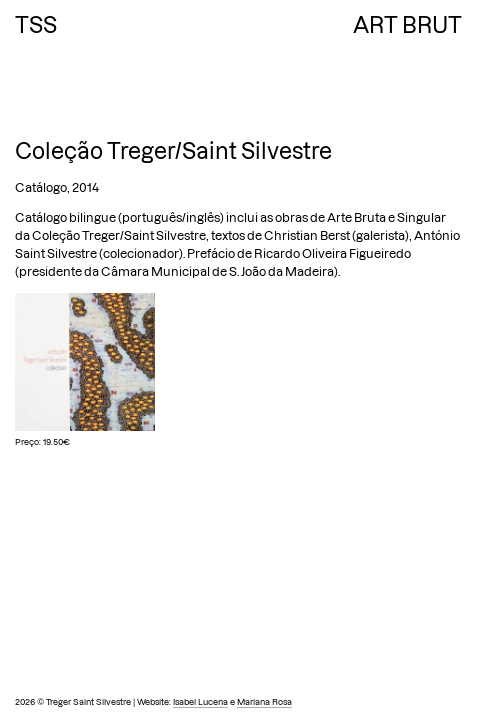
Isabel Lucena (200, 702)
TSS (36, 25)
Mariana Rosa (264, 702)
